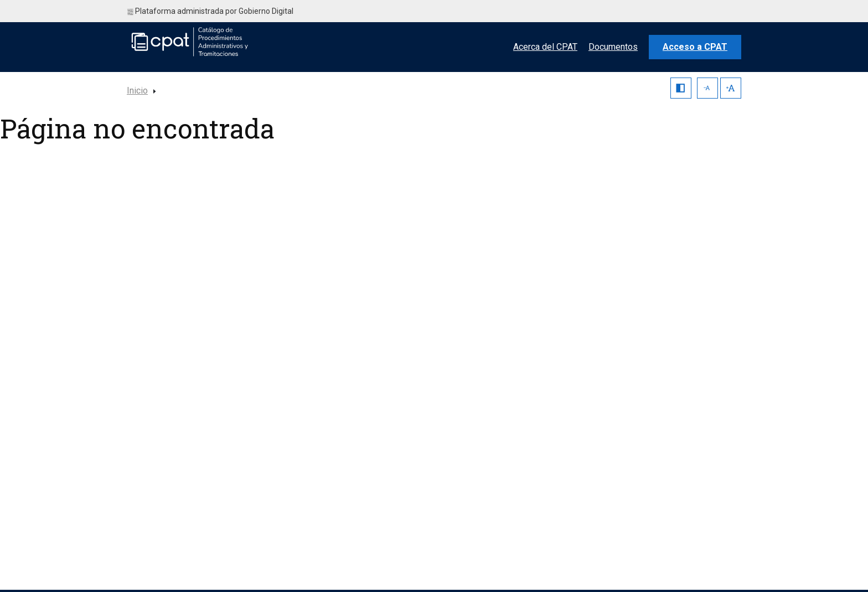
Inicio (137, 91)
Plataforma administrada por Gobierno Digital (210, 11)
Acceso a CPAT (695, 47)
